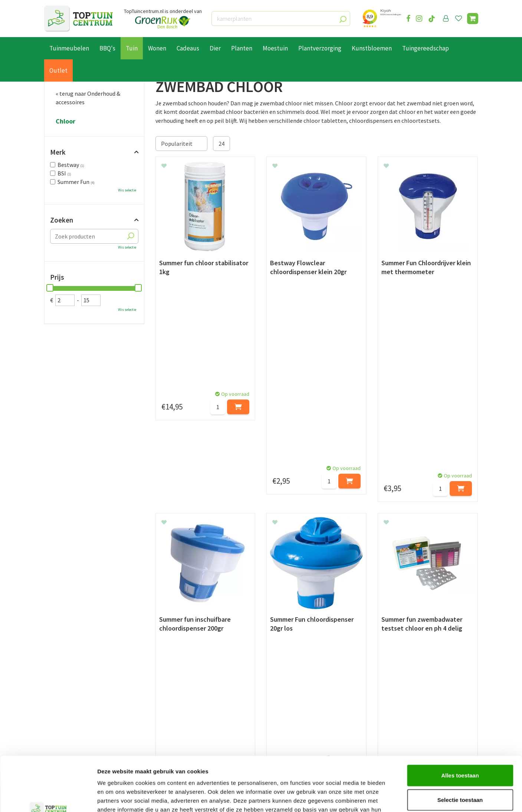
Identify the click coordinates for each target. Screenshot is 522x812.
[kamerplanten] (281, 19)
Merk (58, 152)
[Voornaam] (147, 640)
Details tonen (401, 797)
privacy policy (299, 622)
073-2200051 (403, 687)
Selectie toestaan (460, 749)
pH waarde (204, 574)
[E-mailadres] (317, 640)
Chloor (65, 121)
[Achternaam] (224, 640)
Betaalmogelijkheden (72, 688)
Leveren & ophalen (68, 696)
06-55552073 (403, 698)
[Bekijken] (473, 19)
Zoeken (62, 220)
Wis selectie (127, 190)
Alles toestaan (460, 724)
